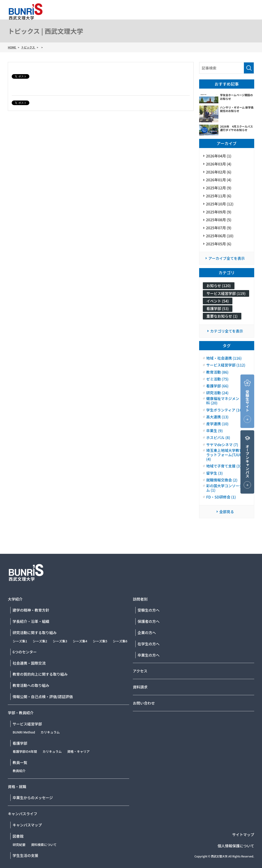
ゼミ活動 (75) (217, 379)
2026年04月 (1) (219, 156)
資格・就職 (202, 17)
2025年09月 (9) (219, 212)
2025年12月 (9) (219, 188)
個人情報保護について (236, 846)
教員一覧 (20, 762)
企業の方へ (147, 633)
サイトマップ (243, 834)
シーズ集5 (100, 641)
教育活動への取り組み (31, 685)
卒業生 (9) (215, 431)
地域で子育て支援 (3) (224, 466)
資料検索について (44, 845)
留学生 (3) (215, 473)
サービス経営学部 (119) (226, 293)
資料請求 (219, 8)
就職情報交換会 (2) (222, 480)
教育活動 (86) (217, 372)
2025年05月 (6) (219, 244)
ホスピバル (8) (218, 438)
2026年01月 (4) (219, 180)
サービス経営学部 (27, 724)
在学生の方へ (149, 644)
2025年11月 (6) (219, 196)
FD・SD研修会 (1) (221, 497)
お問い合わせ (243, 8)
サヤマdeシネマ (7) (222, 445)
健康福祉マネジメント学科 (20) (226, 401)
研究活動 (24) (217, 393)
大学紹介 (137, 17)
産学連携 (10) (217, 424)
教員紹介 (19, 771)
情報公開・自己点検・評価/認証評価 (43, 697)
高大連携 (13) (217, 417)
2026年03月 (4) (219, 164)
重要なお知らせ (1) (222, 316)
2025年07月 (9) (219, 228)
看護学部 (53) (218, 308)
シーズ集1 (20, 641)
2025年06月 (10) (220, 236)
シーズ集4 (80, 641)
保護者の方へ (149, 621)
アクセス (199, 8)
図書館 (18, 836)
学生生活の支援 (25, 855)
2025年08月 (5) (219, 220)
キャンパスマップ (27, 825)
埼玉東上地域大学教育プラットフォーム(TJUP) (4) (226, 455)
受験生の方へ (149, 610)
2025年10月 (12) (220, 204)
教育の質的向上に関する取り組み (40, 674)
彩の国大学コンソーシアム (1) (226, 488)
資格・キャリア (78, 751)
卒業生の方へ (149, 655)
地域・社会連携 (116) (224, 358)
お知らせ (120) (219, 286)
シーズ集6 (120, 641)
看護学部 (20, 743)
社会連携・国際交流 (29, 663)
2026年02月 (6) (219, 172)
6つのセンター (25, 652)
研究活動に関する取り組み (35, 633)
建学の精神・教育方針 (31, 610)
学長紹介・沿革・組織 (31, 621)
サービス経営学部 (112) (226, 365)
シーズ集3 (60, 641)
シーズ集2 (40, 641)
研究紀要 (19, 845)
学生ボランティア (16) (225, 410)
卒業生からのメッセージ (33, 798)
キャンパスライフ (237, 17)
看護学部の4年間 (25, 751)
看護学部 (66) (217, 386)
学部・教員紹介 (168, 17)
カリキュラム (50, 732)
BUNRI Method (24, 732)
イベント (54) (218, 301)
